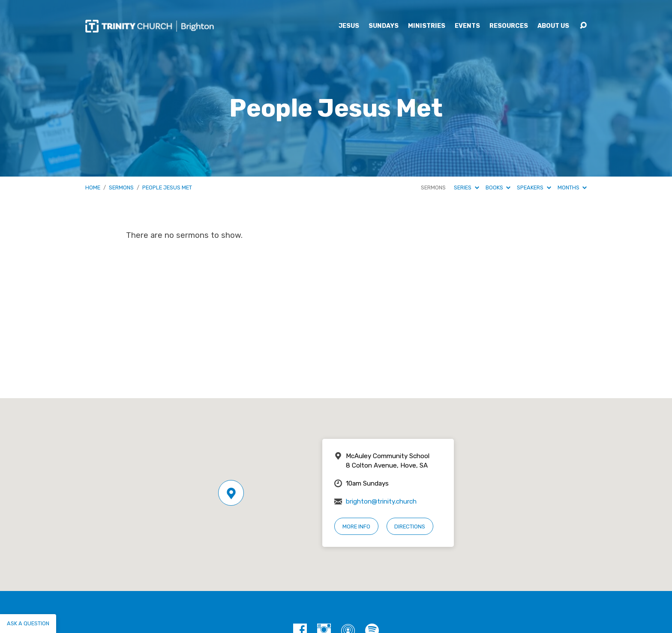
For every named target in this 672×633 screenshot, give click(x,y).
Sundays (384, 26)
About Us (553, 26)
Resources (509, 26)
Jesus (349, 26)
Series (466, 187)
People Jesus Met (167, 187)
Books (498, 187)
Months (572, 187)
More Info (356, 526)
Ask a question (28, 623)
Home (93, 187)
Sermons (121, 187)
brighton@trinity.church (381, 501)
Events (467, 26)
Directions (410, 526)
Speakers (534, 187)
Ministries (427, 26)
